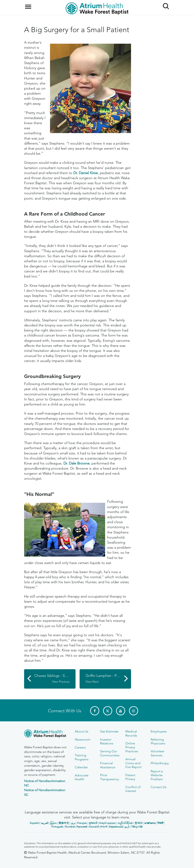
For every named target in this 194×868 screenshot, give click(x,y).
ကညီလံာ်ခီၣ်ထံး (125, 823)
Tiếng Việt (137, 827)
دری (73, 823)
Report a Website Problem (157, 775)
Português (57, 827)
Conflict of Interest (133, 789)
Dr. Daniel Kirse (86, 173)
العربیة (45, 823)
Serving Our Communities (110, 753)
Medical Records (131, 733)
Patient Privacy (130, 777)
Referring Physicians (158, 741)
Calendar (81, 767)
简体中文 (64, 823)
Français (82, 823)
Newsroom (83, 739)
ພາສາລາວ (150, 823)
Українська (116, 827)
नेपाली (160, 823)
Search (164, 5)
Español (35, 823)
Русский (82, 827)
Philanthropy (160, 763)
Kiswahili (94, 827)
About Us (82, 731)
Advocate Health (82, 777)
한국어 (139, 823)
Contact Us (159, 787)
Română (70, 827)
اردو (127, 827)
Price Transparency (109, 777)
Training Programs (82, 757)
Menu (29, 5)
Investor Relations (107, 741)
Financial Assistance (108, 765)
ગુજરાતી (93, 823)
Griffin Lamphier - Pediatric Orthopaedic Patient (108, 679)
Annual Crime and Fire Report (133, 763)
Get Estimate (109, 731)
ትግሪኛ (104, 827)
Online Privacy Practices (132, 747)
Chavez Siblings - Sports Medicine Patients (55, 679)
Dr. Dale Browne (76, 463)
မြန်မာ (53, 823)
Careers (80, 747)
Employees (159, 731)
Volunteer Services (158, 753)
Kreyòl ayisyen (107, 823)
